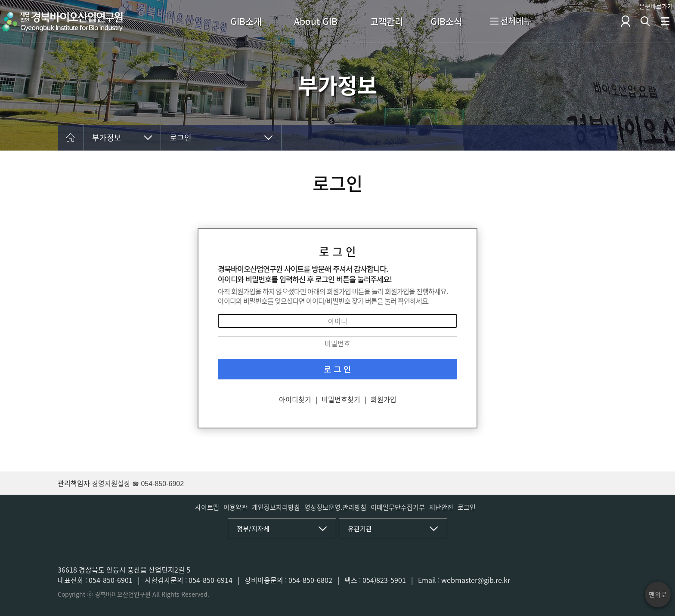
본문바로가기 (656, 6)
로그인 (181, 137)
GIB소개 (246, 21)
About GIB (316, 21)
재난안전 (441, 507)
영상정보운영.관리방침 (335, 507)
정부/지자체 (253, 529)
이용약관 (235, 507)
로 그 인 (337, 369)
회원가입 (384, 399)
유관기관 (360, 529)
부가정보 (107, 137)
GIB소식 (446, 21)
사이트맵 (207, 507)
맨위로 (658, 594)
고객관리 (387, 21)
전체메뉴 (511, 22)
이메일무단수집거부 (398, 507)
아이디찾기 (295, 399)
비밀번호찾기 (341, 399)
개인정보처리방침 (276, 507)
